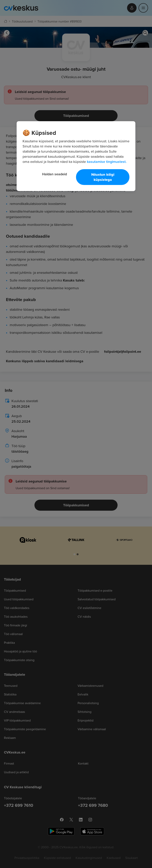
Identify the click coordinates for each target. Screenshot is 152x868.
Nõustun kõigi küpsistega (103, 177)
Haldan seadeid (55, 174)
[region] (76, 156)
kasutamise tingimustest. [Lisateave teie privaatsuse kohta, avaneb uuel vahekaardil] (107, 162)
